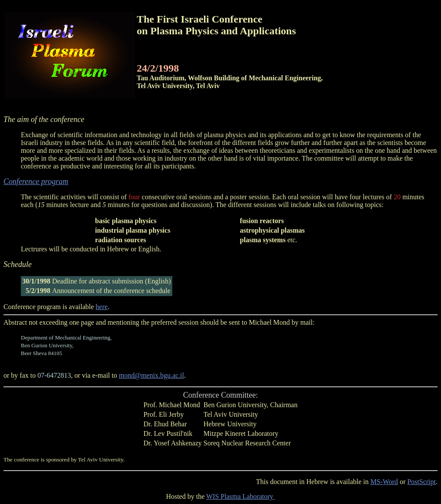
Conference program (36, 181)
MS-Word (384, 482)
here (102, 307)
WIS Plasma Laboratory (241, 496)
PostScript (421, 482)
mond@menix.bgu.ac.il (151, 375)
